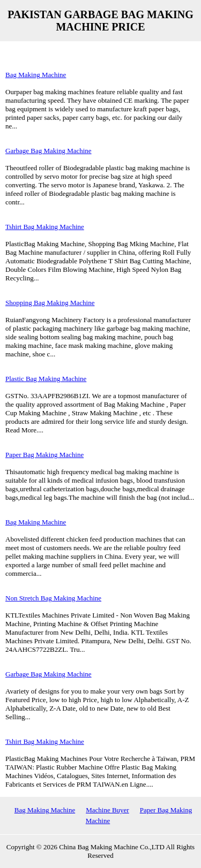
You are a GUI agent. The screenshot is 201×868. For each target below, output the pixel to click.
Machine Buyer (107, 810)
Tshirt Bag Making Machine (45, 227)
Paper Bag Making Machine (44, 455)
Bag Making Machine (36, 75)
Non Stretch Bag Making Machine (53, 598)
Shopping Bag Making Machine (50, 303)
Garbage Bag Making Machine (49, 151)
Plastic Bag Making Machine (46, 379)
